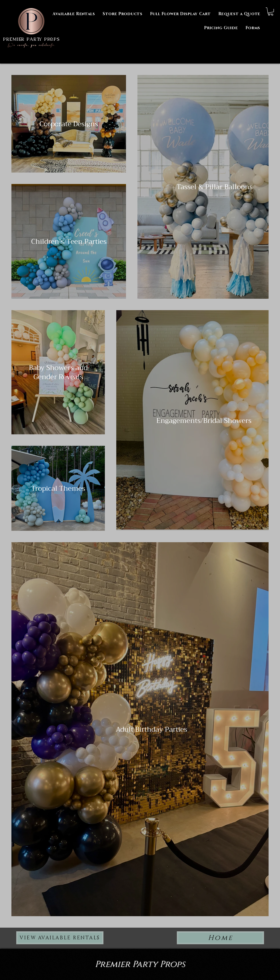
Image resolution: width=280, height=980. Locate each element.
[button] (253, 28)
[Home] (220, 938)
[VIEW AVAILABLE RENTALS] (60, 938)
